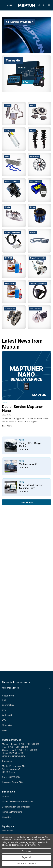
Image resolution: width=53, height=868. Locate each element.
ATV (4, 720)
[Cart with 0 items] (49, 5)
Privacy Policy (33, 845)
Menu (5, 5)
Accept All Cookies (27, 863)
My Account (8, 831)
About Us (6, 817)
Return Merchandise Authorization (18, 802)
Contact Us (7, 761)
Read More (7, 426)
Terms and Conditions (12, 812)
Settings (26, 851)
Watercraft (7, 715)
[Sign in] (44, 5)
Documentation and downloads (16, 807)
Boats (5, 730)
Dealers (6, 797)
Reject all (26, 857)
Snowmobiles (8, 705)
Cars (4, 700)
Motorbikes (7, 725)
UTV (4, 710)
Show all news (27, 502)
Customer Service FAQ (12, 782)
